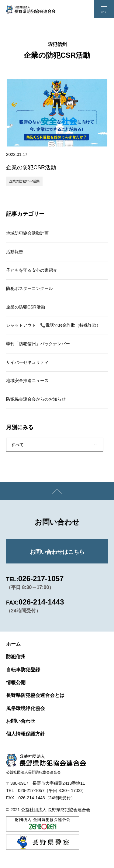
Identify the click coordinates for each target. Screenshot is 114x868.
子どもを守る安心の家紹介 (32, 270)
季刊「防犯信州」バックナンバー (38, 344)
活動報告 (15, 252)
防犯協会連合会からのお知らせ (36, 399)
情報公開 (16, 682)
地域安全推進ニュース (27, 381)
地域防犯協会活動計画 (27, 233)
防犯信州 (16, 657)
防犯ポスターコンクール (29, 288)
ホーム (13, 644)
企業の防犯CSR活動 (24, 181)
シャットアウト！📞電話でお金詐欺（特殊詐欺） (53, 325)
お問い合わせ (21, 721)
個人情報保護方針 (26, 734)
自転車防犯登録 (23, 670)
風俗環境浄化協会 (26, 708)
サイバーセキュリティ (27, 362)
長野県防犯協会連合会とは (35, 695)
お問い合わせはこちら (57, 552)
